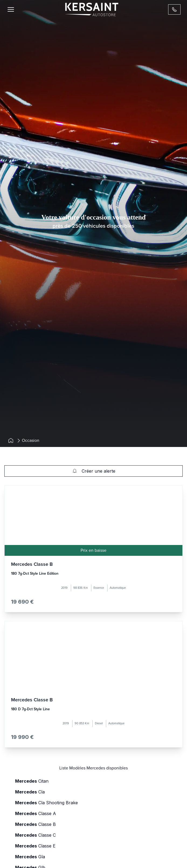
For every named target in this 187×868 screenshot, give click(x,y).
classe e (35, 846)
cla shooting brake (46, 803)
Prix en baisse (93, 550)
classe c (35, 835)
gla (30, 857)
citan (32, 781)
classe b (35, 824)
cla (30, 792)
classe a (36, 813)
